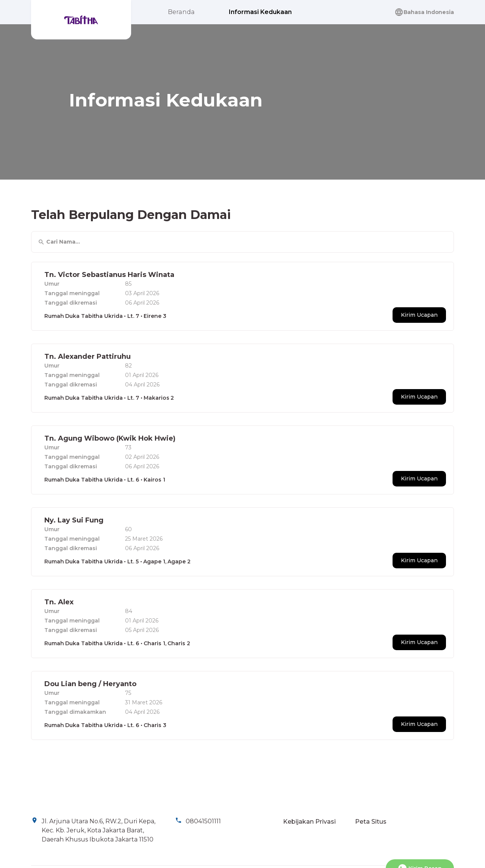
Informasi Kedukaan (260, 12)
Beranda (181, 12)
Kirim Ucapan (419, 314)
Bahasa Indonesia (424, 12)
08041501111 (203, 821)
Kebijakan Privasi (309, 822)
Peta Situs (371, 822)
